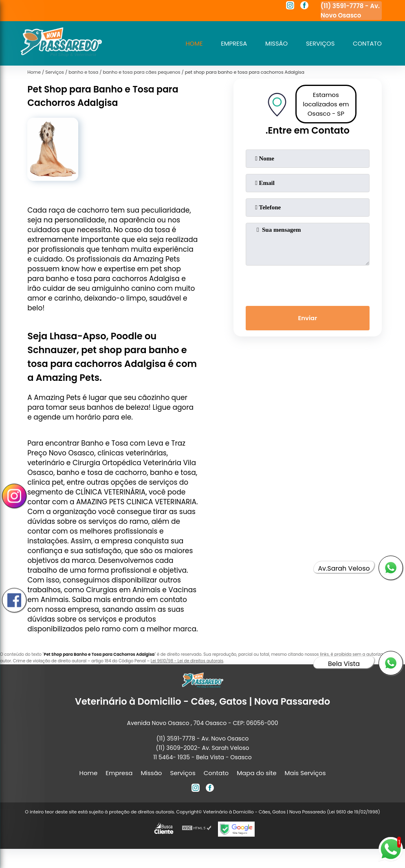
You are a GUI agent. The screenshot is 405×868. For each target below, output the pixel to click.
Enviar (307, 318)
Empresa (232, 43)
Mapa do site (256, 773)
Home (192, 43)
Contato (367, 43)
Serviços (319, 43)
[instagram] (290, 7)
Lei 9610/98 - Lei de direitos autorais (187, 661)
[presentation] (308, 284)
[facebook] (304, 7)
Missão (275, 43)
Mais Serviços (305, 773)
